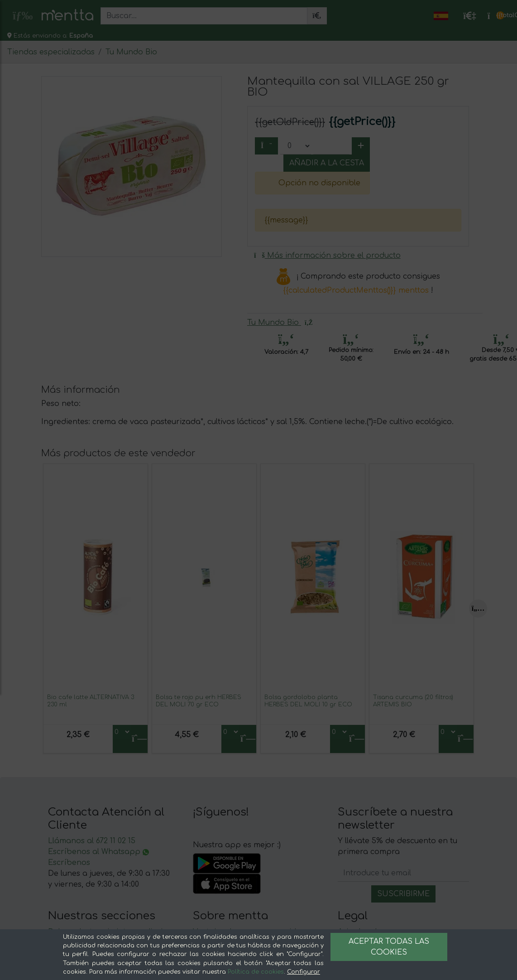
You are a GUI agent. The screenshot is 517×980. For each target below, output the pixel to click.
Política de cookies (256, 972)
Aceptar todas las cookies (389, 947)
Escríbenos (69, 863)
